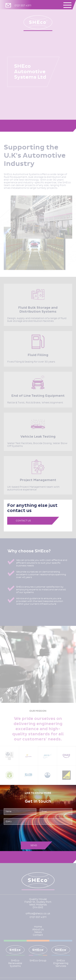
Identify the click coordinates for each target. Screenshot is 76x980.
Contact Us (23, 521)
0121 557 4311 (23, 6)
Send (34, 845)
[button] (69, 5)
